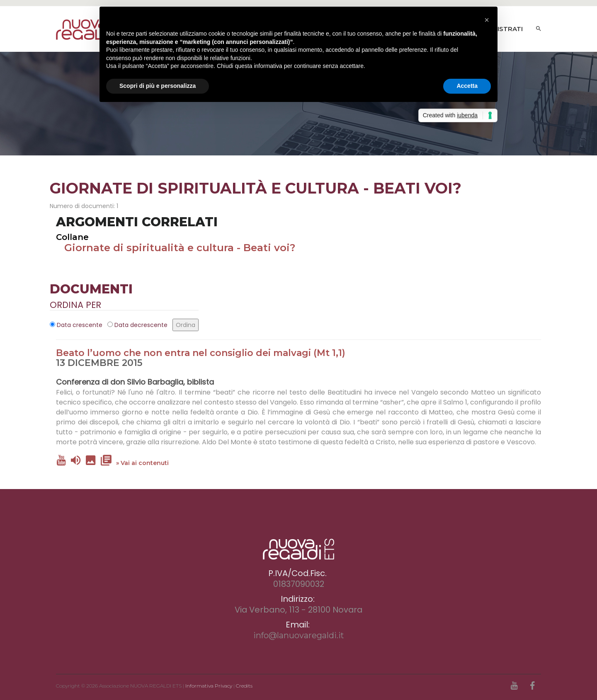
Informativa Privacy (209, 686)
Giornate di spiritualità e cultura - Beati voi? (180, 248)
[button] (487, 20)
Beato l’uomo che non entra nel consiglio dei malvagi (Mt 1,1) (201, 353)
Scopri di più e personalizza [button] (158, 86)
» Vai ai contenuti (142, 463)
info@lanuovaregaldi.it (299, 635)
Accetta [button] (467, 86)
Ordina (186, 325)
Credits (244, 686)
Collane (72, 237)
